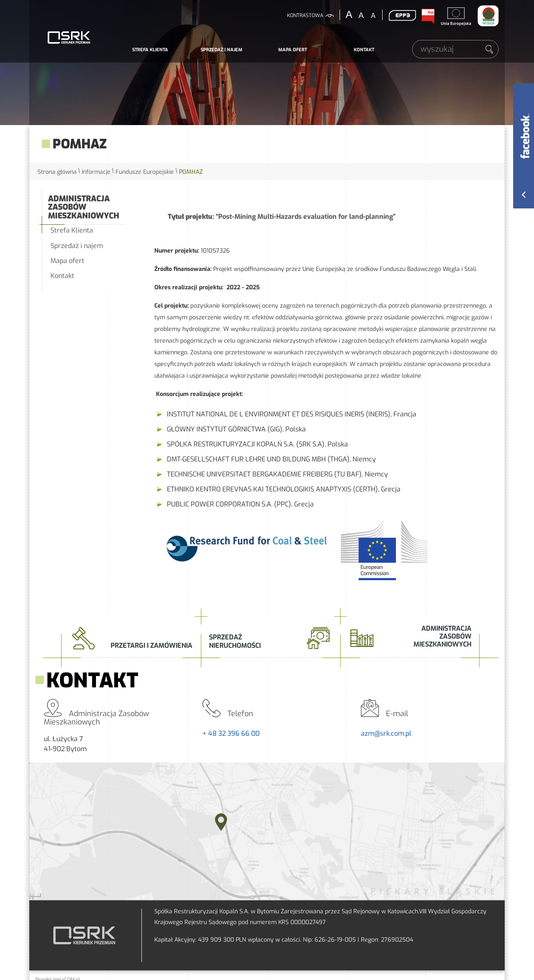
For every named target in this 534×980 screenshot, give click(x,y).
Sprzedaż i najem (222, 50)
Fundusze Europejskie (145, 172)
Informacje (96, 172)
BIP (428, 16)
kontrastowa (305, 15)
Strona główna (57, 172)
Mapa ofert (293, 50)
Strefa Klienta (150, 50)
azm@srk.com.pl (386, 733)
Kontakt (364, 50)
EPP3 (402, 15)
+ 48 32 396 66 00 (231, 733)
